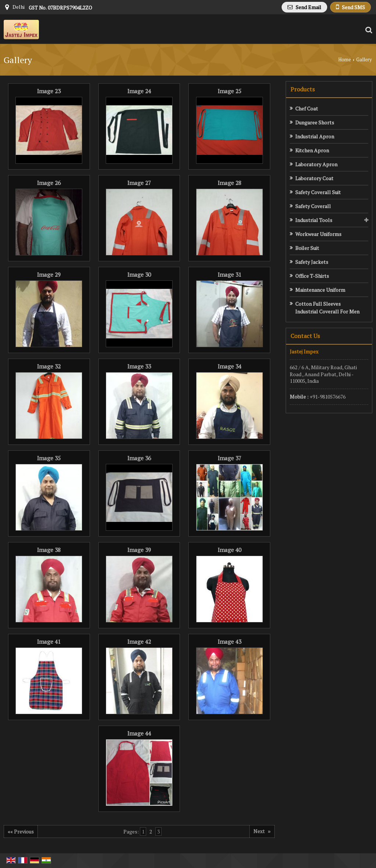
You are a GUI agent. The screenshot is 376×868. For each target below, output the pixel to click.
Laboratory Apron (316, 164)
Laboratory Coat (314, 178)
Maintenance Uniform (320, 290)
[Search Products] (368, 30)
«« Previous (21, 831)
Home (345, 60)
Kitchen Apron (312, 150)
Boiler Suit (307, 248)
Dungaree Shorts (315, 122)
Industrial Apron (315, 136)
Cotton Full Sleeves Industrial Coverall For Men (327, 308)
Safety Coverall (313, 206)
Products (303, 89)
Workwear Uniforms (318, 234)
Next (262, 831)
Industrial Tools (314, 220)
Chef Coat (307, 108)
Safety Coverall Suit (318, 192)
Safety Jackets (312, 262)
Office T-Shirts (312, 276)
